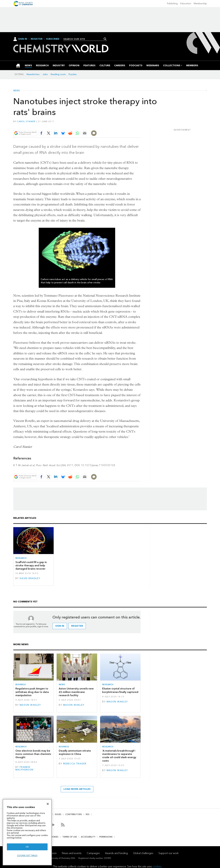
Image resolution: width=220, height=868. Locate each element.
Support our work (168, 853)
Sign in (60, 626)
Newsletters (33, 74)
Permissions (106, 837)
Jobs (45, 74)
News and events (72, 853)
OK (27, 847)
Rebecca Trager (75, 764)
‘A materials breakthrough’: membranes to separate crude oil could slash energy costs (119, 756)
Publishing (172, 4)
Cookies (54, 837)
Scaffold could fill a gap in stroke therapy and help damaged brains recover (31, 565)
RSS (88, 814)
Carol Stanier (26, 121)
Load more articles (77, 789)
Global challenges (143, 853)
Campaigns (93, 853)
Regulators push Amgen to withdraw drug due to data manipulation (32, 692)
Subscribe (53, 39)
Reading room (58, 74)
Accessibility (88, 837)
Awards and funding (116, 853)
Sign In (23, 39)
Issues (58, 814)
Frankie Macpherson (24, 768)
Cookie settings (27, 855)
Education (186, 4)
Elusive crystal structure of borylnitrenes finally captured (120, 690)
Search (105, 39)
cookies (157, 866)
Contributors (74, 814)
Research (21, 558)
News (17, 91)
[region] (27, 832)
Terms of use (70, 837)
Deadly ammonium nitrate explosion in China (75, 752)
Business (21, 684)
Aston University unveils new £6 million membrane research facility (76, 692)
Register (37, 39)
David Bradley (30, 578)
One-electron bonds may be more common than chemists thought (33, 754)
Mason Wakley (30, 705)
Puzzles (73, 74)
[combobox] (84, 39)
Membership (200, 4)
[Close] (48, 804)
